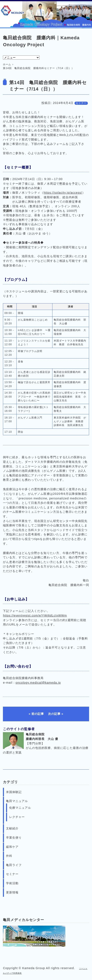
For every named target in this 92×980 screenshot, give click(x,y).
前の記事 (38, 714)
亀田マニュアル (17, 801)
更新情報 (12, 892)
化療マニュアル (20, 808)
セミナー (81, 103)
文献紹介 (12, 828)
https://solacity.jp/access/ (63, 193)
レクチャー (17, 817)
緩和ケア (12, 847)
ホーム (7, 64)
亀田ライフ (14, 865)
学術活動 (12, 883)
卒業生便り (14, 838)
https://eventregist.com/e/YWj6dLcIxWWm (35, 615)
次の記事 (54, 714)
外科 (9, 856)
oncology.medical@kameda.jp (38, 683)
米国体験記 (14, 792)
